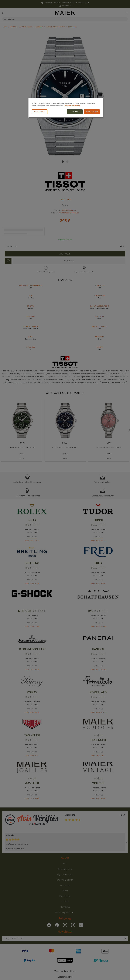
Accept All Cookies (92, 112)
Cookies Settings (40, 112)
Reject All (75, 112)
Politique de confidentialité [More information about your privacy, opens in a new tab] (72, 106)
